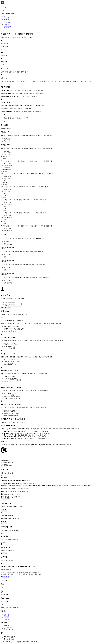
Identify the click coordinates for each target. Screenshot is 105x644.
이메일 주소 (4, 306)
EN (3, 30)
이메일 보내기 (5, 577)
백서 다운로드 (5, 499)
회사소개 (6, 18)
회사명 (3, 302)
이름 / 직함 (4, 304)
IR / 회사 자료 (7, 26)
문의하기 (6, 28)
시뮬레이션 (7, 23)
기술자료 (6, 24)
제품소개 (6, 20)
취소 (2, 307)
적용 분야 (6, 21)
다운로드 (7, 307)
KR (1, 30)
